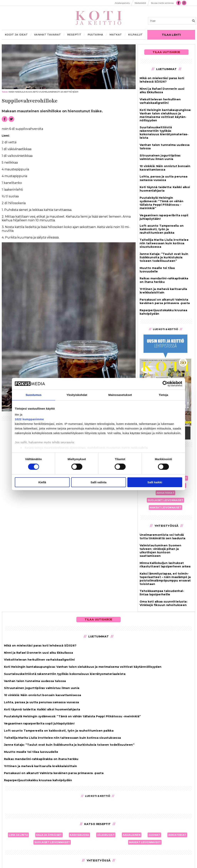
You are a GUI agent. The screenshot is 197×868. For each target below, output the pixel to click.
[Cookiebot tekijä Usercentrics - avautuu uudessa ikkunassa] (165, 384)
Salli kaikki (155, 482)
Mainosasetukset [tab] (120, 395)
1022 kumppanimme (29, 419)
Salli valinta (99, 482)
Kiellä (42, 482)
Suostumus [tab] (34, 395)
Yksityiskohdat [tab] (77, 395)
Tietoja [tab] (163, 395)
